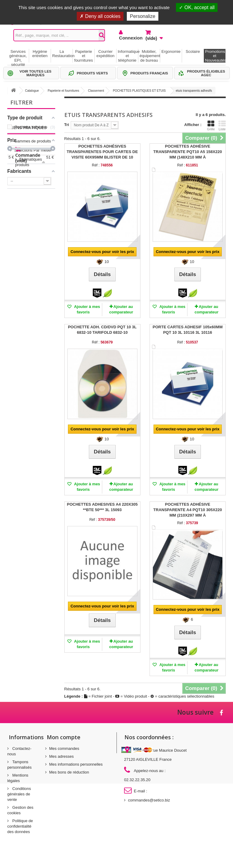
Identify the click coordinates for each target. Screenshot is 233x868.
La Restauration (62, 54)
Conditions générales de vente (19, 794)
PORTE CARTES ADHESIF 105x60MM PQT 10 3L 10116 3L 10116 (188, 330)
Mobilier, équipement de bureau (150, 56)
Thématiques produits (33, 233)
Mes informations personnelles (76, 764)
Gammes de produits (33, 215)
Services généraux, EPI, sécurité (18, 56)
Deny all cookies (100, 16)
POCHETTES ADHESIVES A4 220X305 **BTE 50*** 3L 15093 (102, 507)
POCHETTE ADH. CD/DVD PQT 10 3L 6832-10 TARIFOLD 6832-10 (102, 330)
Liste (222, 125)
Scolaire (193, 51)
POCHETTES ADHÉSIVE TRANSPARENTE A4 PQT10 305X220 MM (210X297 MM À (187, 510)
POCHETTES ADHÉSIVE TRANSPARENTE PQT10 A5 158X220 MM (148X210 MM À (187, 152)
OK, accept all (197, 7)
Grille (211, 125)
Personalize (143, 16)
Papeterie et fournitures (84, 56)
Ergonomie (171, 51)
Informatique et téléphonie (128, 56)
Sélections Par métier (33, 224)
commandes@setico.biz (149, 800)
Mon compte (64, 737)
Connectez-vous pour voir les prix (102, 252)
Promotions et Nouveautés (215, 56)
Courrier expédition (105, 54)
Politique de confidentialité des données (20, 826)
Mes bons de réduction (69, 772)
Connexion (128, 38)
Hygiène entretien (40, 54)
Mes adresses (61, 756)
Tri (67, 125)
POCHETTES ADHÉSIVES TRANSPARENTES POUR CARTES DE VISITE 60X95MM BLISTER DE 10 (102, 152)
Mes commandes (64, 748)
